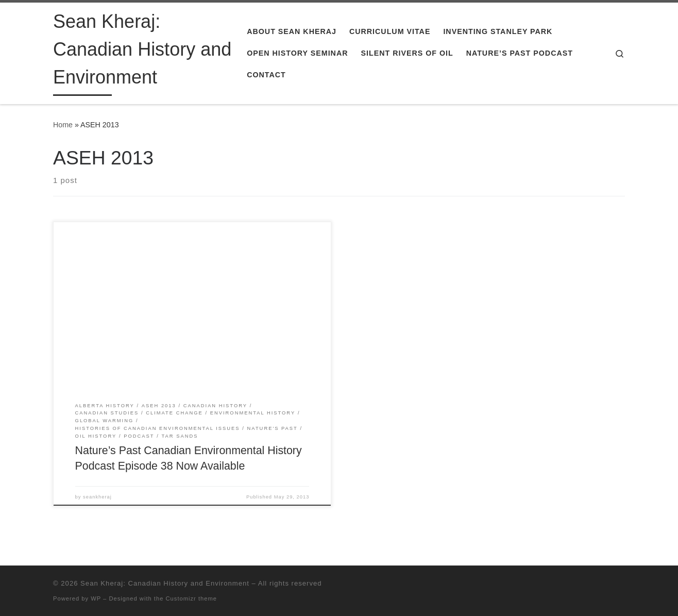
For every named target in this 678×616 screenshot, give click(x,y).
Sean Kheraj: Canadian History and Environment (165, 583)
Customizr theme (192, 598)
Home (63, 125)
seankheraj (97, 497)
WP (96, 598)
